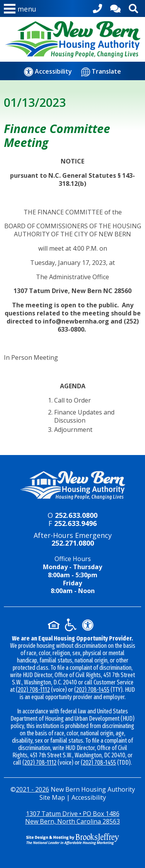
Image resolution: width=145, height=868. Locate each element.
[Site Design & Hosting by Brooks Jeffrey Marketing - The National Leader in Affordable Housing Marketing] (72, 839)
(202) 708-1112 (33, 690)
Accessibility (89, 797)
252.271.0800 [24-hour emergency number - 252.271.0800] (73, 543)
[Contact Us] (115, 7)
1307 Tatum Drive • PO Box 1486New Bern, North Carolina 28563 (72, 818)
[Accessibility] (48, 71)
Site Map (52, 797)
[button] (20, 10)
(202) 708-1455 (92, 690)
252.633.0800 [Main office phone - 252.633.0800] (76, 515)
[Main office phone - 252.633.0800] (97, 7)
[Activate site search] (133, 7)
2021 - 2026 (32, 789)
